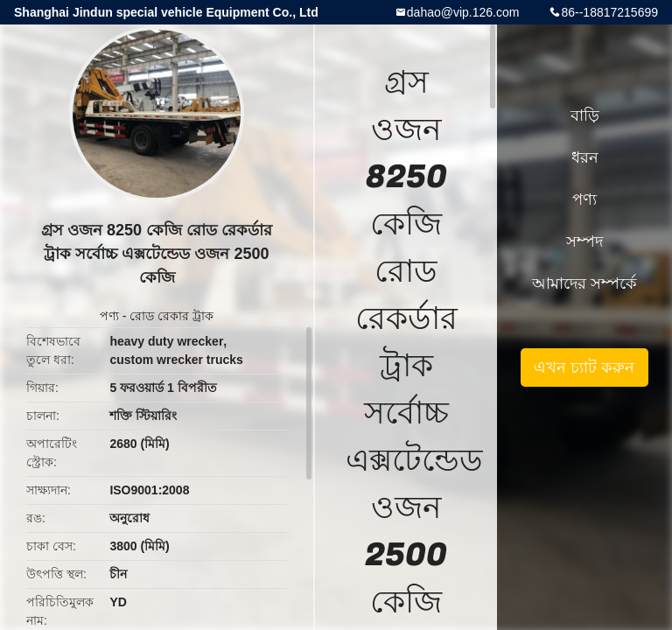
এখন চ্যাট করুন (584, 367)
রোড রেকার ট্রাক (171, 316)
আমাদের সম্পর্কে (584, 283)
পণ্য (109, 316)
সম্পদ (584, 241)
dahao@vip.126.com (463, 12)
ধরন (585, 157)
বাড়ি (585, 115)
